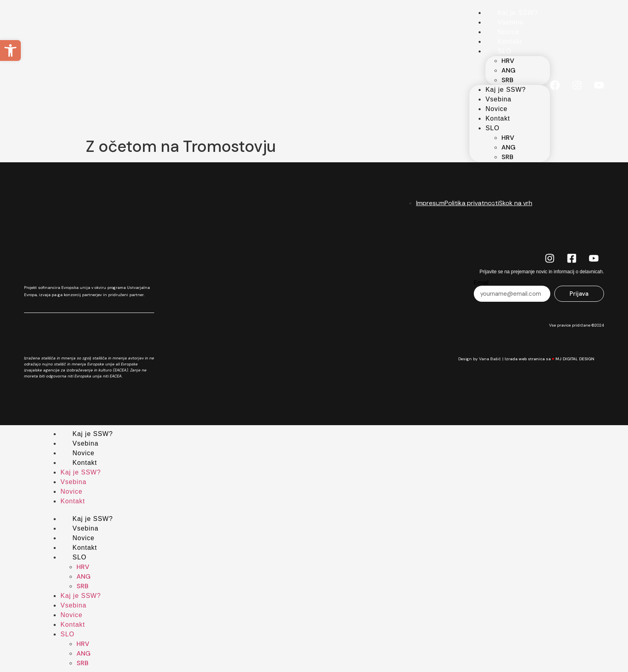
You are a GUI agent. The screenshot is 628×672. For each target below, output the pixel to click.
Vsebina (510, 22)
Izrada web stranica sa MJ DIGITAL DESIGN (554, 359)
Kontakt (510, 41)
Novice (508, 32)
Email (481, 283)
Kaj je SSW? (518, 13)
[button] (10, 50)
